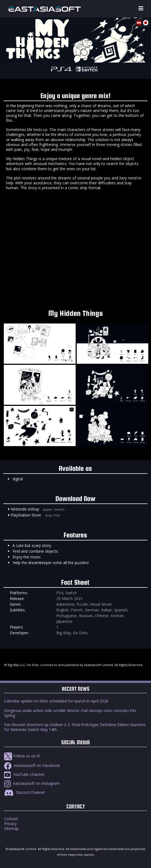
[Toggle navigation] (141, 9)
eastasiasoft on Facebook (32, 765)
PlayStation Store (26, 515)
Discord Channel (24, 792)
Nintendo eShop (25, 509)
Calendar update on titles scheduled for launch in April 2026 (56, 701)
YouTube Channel (24, 774)
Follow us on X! (22, 756)
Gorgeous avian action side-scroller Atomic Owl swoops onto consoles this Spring (70, 713)
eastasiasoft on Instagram (32, 783)
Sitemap (11, 828)
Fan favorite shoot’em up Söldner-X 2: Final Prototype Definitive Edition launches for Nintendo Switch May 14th (75, 727)
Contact (11, 819)
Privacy (10, 824)
